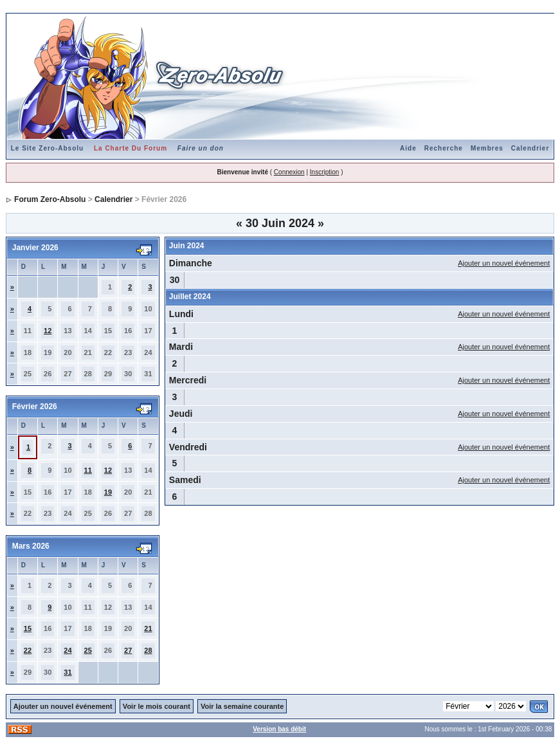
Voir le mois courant (157, 706)
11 (88, 470)
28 (148, 650)
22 (28, 650)
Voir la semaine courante (242, 706)
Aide (408, 148)
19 (108, 492)
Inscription (325, 172)
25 (88, 650)
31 (68, 672)
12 (48, 331)
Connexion (289, 172)
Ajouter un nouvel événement (504, 263)
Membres (487, 148)
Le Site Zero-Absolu (47, 148)
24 (68, 650)
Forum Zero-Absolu (50, 199)
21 (148, 628)
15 (28, 628)
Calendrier (530, 148)
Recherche (444, 148)
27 (128, 650)
